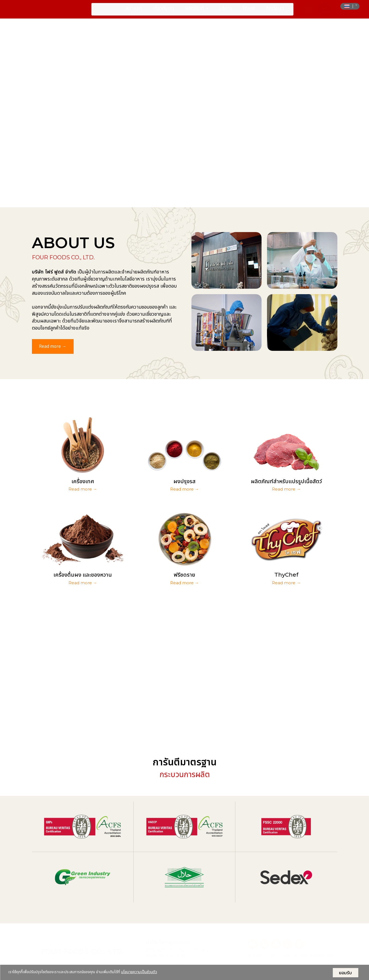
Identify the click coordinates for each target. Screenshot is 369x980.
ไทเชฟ (249, 12)
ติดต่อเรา (275, 12)
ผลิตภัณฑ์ (197, 12)
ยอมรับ (345, 973)
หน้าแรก (134, 12)
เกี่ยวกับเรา (163, 12)
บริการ (226, 12)
